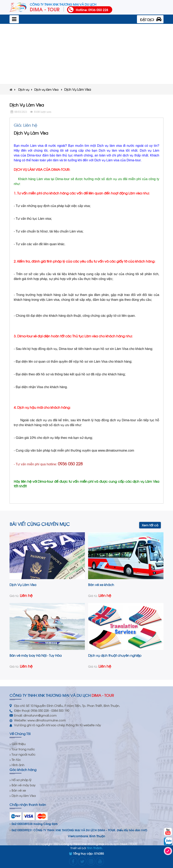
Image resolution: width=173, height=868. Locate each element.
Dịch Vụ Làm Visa (23, 584)
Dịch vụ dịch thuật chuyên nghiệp (115, 655)
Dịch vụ (25, 89)
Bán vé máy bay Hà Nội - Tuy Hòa (36, 655)
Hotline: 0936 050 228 (92, 10)
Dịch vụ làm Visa (48, 89)
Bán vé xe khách (101, 584)
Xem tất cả (150, 525)
